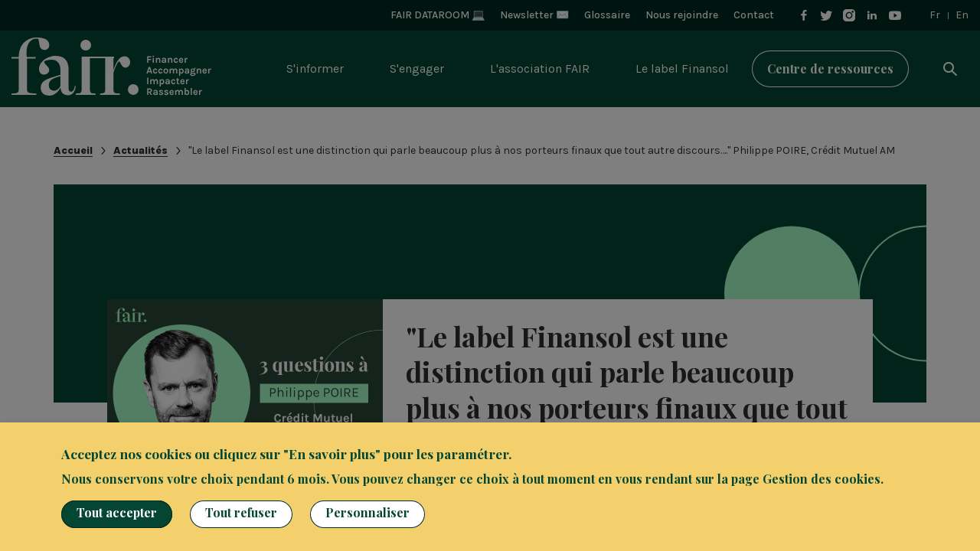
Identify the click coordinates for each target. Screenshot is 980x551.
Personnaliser (367, 512)
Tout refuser (241, 512)
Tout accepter (117, 512)
